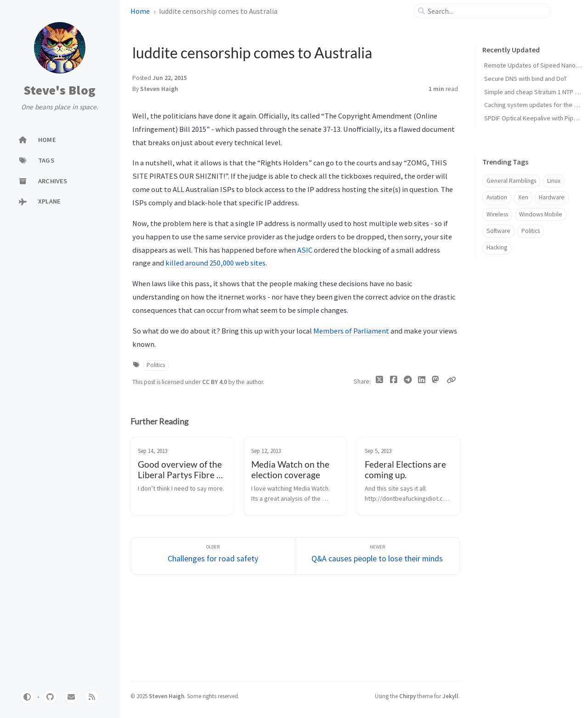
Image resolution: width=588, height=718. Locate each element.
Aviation (497, 197)
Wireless (497, 214)
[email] (71, 697)
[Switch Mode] (27, 697)
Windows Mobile (541, 214)
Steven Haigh (159, 89)
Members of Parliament (351, 331)
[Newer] (377, 556)
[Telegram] (408, 382)
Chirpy (407, 696)
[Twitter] (380, 382)
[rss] (92, 697)
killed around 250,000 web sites (215, 263)
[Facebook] (393, 382)
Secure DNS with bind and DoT (526, 79)
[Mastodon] (436, 380)
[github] (50, 697)
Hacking (497, 247)
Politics (156, 365)
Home (140, 11)
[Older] (213, 556)
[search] (486, 11)
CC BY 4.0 (215, 382)
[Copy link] (451, 380)
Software (498, 231)
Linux (554, 181)
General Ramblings (511, 181)
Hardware (552, 197)
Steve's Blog (59, 90)
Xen (523, 197)
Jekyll (450, 696)
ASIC (305, 250)
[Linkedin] (421, 382)
